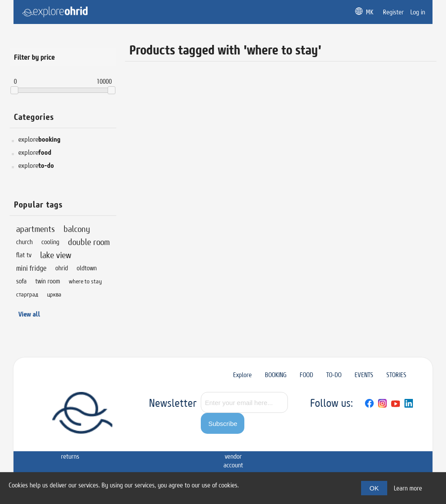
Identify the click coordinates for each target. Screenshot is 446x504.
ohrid (62, 268)
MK (370, 12)
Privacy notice (103, 443)
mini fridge (31, 268)
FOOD (306, 375)
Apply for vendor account (233, 452)
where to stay (85, 281)
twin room (48, 281)
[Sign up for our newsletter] (244, 402)
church (24, 242)
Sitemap (37, 439)
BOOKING (276, 375)
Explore (242, 375)
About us (171, 443)
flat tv (24, 255)
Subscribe (223, 424)
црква (54, 294)
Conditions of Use (137, 443)
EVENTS (364, 375)
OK (374, 488)
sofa (21, 281)
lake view (56, 255)
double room (89, 242)
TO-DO (334, 375)
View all (29, 314)
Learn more (408, 488)
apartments (35, 229)
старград (27, 294)
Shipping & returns (70, 448)
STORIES (396, 375)
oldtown (87, 268)
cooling (50, 242)
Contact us (201, 443)
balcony (77, 229)
